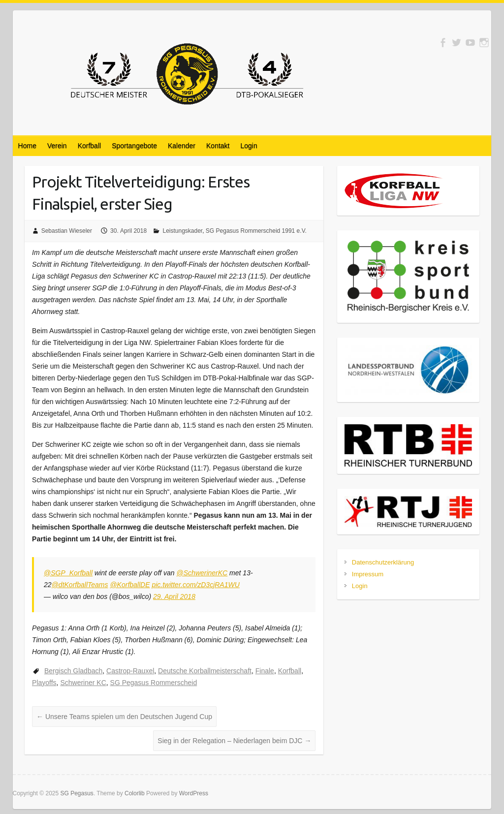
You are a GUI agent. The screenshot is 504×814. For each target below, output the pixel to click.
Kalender (182, 146)
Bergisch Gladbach (73, 671)
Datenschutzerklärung (383, 562)
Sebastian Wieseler (67, 231)
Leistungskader (182, 231)
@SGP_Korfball (68, 573)
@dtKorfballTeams (80, 585)
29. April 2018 (174, 596)
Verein (57, 146)
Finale (265, 671)
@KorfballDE (130, 585)
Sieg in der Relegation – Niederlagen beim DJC (234, 741)
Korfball (89, 146)
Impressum (368, 574)
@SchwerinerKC (202, 573)
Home (27, 146)
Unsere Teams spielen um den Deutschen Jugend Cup (124, 717)
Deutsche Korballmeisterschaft (205, 671)
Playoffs (44, 683)
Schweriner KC (83, 683)
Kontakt (218, 146)
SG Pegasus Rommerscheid (154, 683)
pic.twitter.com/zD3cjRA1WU (195, 585)
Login (249, 146)
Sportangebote (134, 146)
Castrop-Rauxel (130, 671)
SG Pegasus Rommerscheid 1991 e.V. (256, 231)
